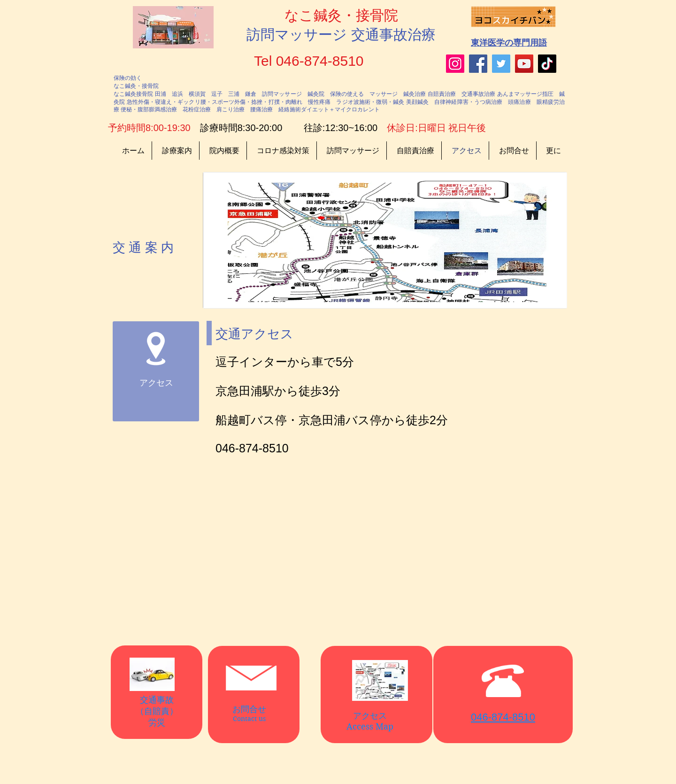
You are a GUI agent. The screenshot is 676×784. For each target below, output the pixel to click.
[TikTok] (547, 64)
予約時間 (127, 128)
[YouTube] (524, 64)
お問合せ (249, 709)
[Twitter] (501, 64)
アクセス (370, 716)
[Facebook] (478, 64)
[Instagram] (455, 64)
